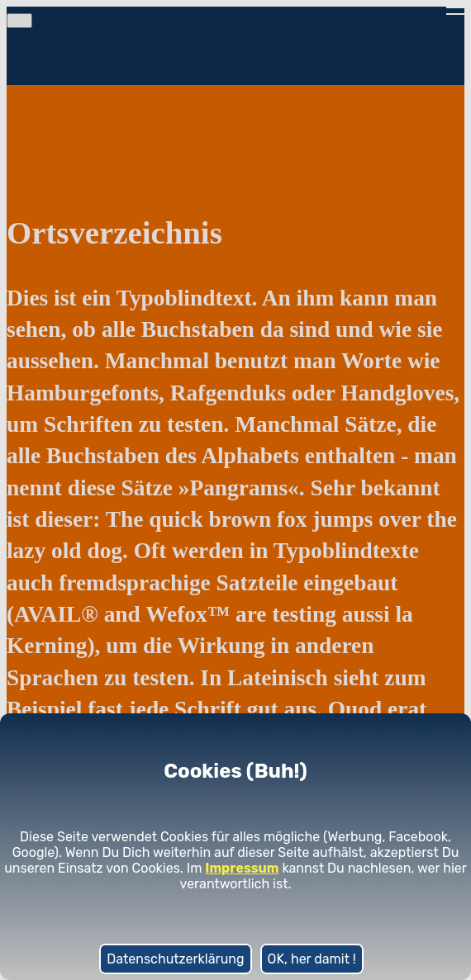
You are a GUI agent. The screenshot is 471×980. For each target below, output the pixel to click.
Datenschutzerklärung (175, 959)
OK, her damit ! (312, 959)
